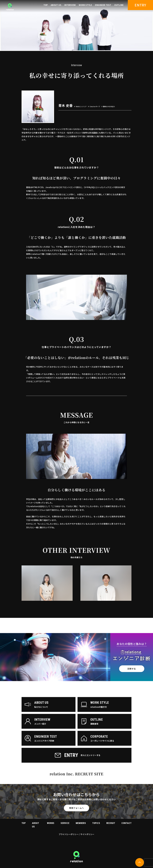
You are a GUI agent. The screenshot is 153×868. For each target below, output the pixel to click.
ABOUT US (56, 5)
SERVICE (65, 823)
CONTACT (126, 823)
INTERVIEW (70, 5)
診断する (132, 669)
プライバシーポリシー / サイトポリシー (76, 834)
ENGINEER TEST (103, 5)
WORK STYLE (85, 5)
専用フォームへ (76, 808)
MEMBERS (81, 823)
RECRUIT (111, 823)
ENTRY (140, 5)
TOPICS (96, 823)
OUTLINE (119, 5)
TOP (46, 5)
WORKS (51, 823)
